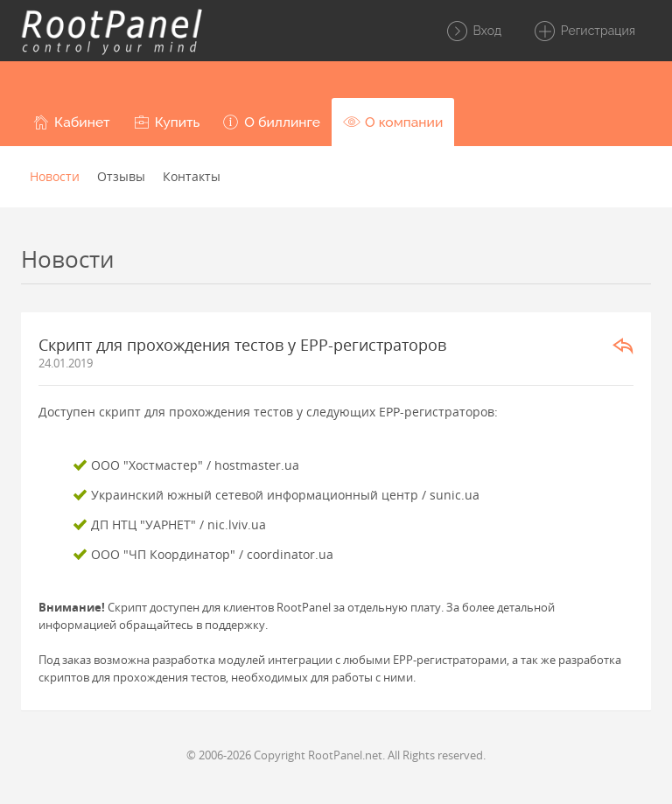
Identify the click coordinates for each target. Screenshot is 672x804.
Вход (473, 31)
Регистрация (584, 31)
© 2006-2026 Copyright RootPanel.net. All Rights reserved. (336, 755)
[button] (71, 122)
